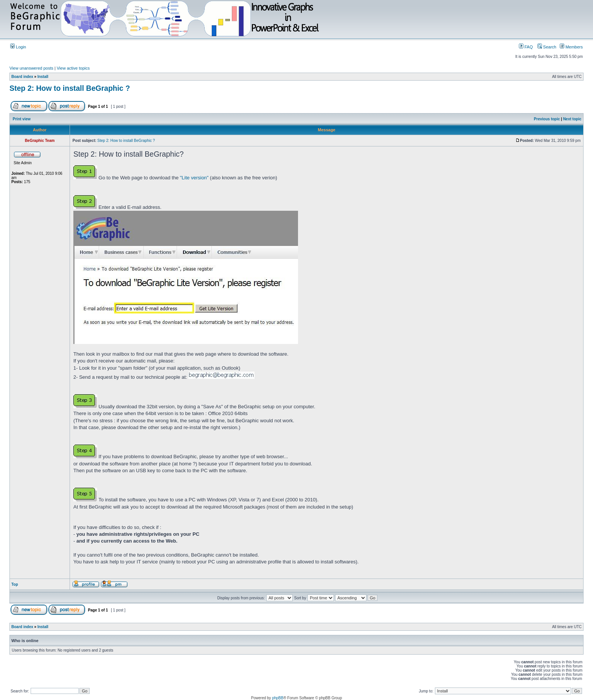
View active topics (73, 68)
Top (15, 584)
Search (547, 47)
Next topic (572, 119)
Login (18, 47)
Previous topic (547, 119)
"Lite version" (194, 178)
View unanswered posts (31, 68)
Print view (22, 119)
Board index (22, 77)
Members (571, 47)
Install (43, 77)
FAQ (526, 47)
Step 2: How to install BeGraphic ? (70, 88)
